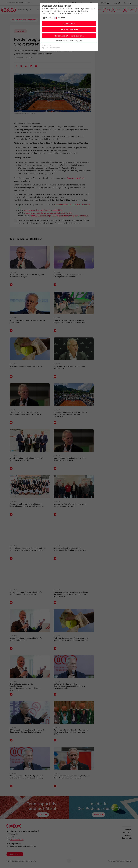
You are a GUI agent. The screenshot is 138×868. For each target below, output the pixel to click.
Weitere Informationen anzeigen (69, 41)
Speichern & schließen (69, 30)
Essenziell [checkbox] (49, 18)
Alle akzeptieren (69, 24)
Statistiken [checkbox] (61, 18)
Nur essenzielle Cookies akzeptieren (69, 36)
